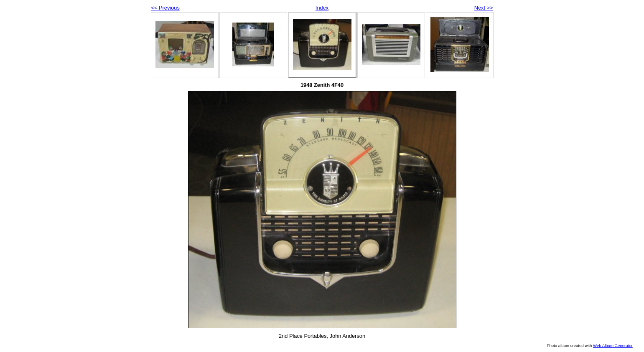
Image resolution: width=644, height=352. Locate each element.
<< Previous (165, 8)
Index (322, 8)
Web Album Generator (613, 346)
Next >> (484, 8)
